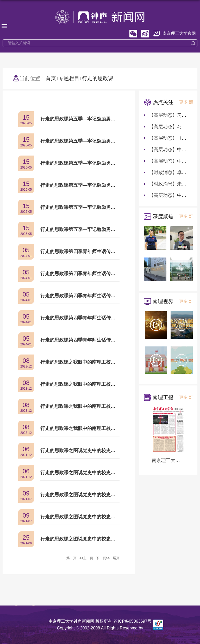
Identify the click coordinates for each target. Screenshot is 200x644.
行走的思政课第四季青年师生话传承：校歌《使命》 (80, 318)
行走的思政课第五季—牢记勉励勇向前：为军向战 (80, 119)
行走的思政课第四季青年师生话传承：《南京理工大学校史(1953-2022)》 (80, 274)
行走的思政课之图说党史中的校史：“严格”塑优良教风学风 (80, 495)
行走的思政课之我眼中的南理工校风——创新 (80, 362)
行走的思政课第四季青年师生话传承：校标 (80, 296)
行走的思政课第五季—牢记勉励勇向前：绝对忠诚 (80, 229)
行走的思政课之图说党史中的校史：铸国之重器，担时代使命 (80, 517)
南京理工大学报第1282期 (168, 460)
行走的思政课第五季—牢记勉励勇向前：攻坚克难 (80, 207)
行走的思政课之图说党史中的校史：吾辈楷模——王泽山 (80, 450)
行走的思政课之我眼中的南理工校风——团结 (80, 428)
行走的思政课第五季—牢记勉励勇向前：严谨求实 (80, 185)
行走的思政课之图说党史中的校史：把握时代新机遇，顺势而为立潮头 (80, 539)
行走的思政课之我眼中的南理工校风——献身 (80, 406)
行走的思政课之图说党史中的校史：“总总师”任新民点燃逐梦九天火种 (80, 473)
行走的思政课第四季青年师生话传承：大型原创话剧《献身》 (80, 252)
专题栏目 (69, 78)
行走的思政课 (98, 78)
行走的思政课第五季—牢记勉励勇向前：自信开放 (80, 141)
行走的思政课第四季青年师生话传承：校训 (80, 340)
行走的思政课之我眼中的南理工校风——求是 (80, 384)
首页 (51, 78)
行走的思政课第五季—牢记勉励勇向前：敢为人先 (80, 163)
